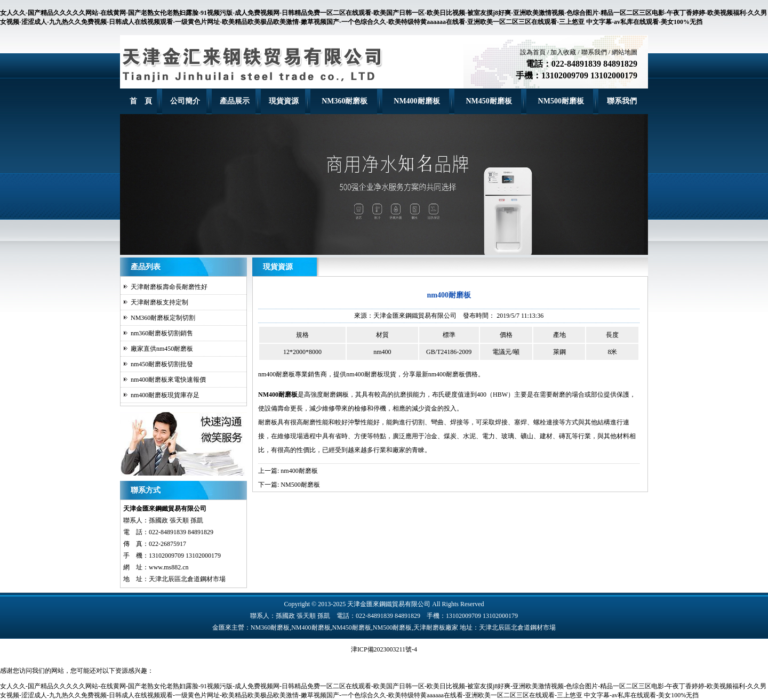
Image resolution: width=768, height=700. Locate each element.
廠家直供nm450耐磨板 (162, 349)
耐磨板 (268, 422)
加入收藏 (563, 52)
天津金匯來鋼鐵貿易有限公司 (415, 316)
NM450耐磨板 (489, 101)
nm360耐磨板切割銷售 (162, 333)
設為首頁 (533, 52)
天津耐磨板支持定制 (159, 302)
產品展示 (235, 101)
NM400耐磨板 (417, 101)
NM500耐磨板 (561, 101)
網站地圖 (625, 52)
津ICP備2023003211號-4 (384, 649)
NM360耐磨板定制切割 (163, 318)
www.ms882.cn (169, 567)
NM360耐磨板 (345, 101)
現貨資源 (284, 101)
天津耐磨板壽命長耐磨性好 (169, 287)
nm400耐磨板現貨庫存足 (165, 395)
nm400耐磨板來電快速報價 (168, 380)
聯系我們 (594, 52)
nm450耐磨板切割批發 (162, 364)
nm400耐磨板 (277, 374)
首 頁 (141, 101)
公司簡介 (185, 101)
